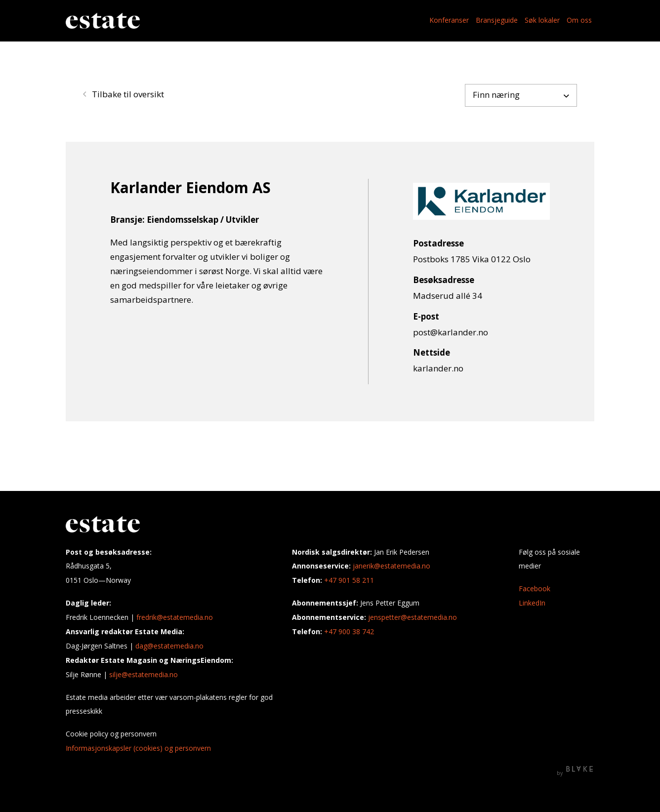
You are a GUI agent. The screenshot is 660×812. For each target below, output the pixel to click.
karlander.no (438, 368)
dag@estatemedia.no (169, 646)
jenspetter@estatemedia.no (412, 617)
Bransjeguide (497, 20)
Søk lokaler (542, 20)
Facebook (535, 589)
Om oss (579, 20)
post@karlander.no (451, 332)
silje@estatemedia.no (144, 674)
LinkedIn (532, 603)
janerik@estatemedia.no (392, 566)
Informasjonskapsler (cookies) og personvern (138, 748)
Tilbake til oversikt (124, 94)
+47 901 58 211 (349, 580)
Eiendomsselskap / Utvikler (203, 220)
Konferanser (449, 20)
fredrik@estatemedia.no (175, 617)
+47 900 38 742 (349, 631)
